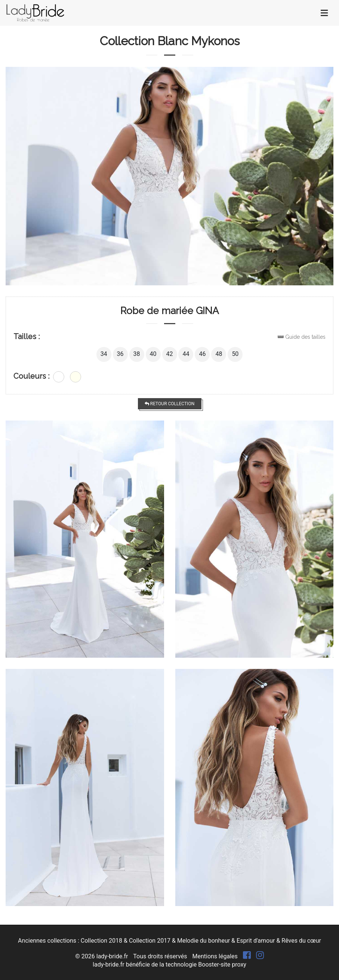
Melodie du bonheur (204, 941)
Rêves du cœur (301, 941)
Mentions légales (215, 956)
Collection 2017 (150, 941)
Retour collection (169, 404)
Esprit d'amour (256, 941)
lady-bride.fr (112, 956)
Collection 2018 (101, 941)
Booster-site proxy (222, 965)
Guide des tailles (305, 337)
